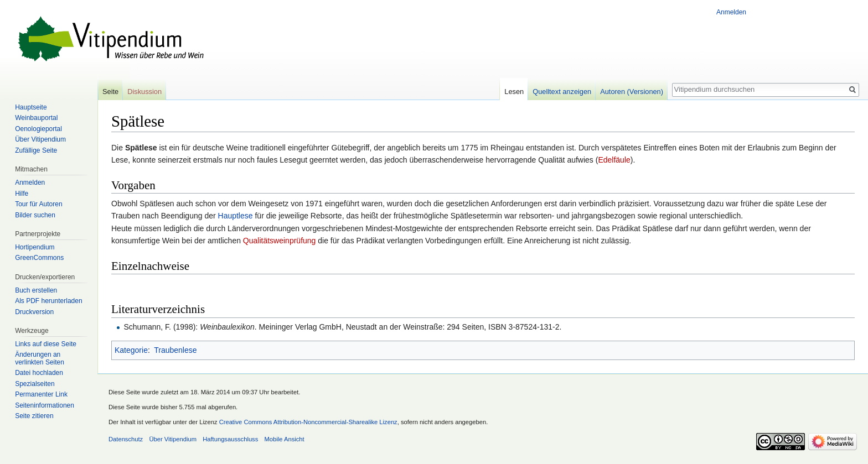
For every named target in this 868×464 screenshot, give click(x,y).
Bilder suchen (35, 215)
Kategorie (131, 350)
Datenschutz (126, 439)
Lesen (514, 92)
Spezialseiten (35, 384)
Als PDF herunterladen (48, 301)
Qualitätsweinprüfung (280, 241)
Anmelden (731, 12)
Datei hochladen (39, 373)
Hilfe (22, 194)
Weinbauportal (36, 118)
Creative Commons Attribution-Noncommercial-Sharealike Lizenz (308, 422)
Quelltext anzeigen (562, 92)
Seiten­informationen (45, 405)
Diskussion (144, 92)
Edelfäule (614, 160)
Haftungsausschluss (230, 439)
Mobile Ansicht (285, 439)
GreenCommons (39, 258)
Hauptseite (31, 107)
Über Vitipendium (40, 139)
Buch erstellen (36, 290)
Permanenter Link (41, 394)
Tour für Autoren (38, 204)
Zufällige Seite (36, 150)
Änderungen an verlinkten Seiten (40, 358)
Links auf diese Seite (46, 344)
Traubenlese (175, 350)
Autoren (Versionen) (632, 92)
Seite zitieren (34, 416)
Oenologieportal (38, 129)
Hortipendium (35, 247)
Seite (110, 92)
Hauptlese (236, 216)
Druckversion (34, 312)
